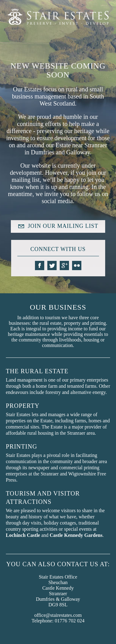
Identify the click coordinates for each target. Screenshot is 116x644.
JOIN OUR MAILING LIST (63, 226)
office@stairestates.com (58, 615)
